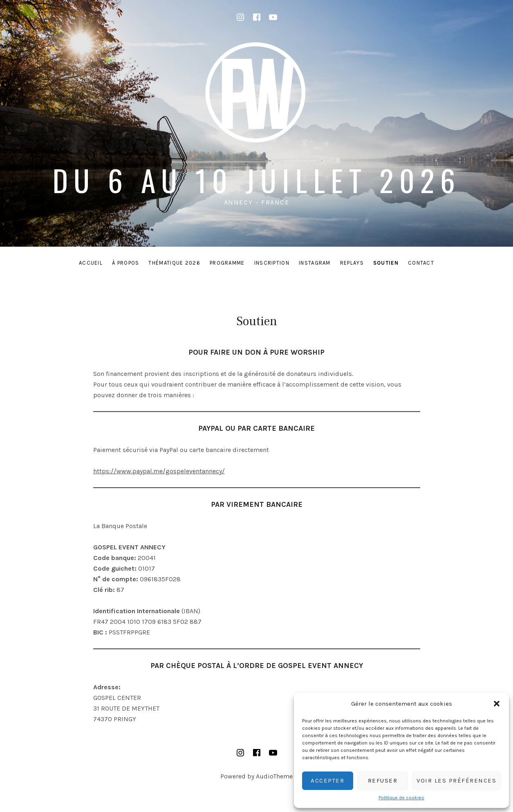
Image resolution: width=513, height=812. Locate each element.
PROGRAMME (227, 263)
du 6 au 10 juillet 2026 (256, 180)
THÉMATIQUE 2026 (174, 263)
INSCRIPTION (272, 263)
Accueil (91, 263)
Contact (421, 263)
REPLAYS (352, 263)
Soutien (386, 263)
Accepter (327, 781)
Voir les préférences (456, 781)
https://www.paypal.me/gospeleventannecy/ (159, 471)
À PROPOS (125, 263)
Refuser (383, 781)
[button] (497, 704)
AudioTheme (274, 776)
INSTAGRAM (315, 263)
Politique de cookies (401, 798)
